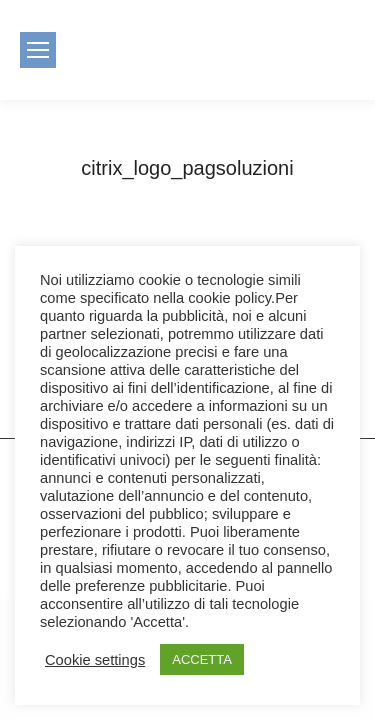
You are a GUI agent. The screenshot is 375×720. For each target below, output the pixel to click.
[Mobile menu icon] (38, 50)
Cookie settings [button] (95, 660)
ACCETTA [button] (202, 659)
